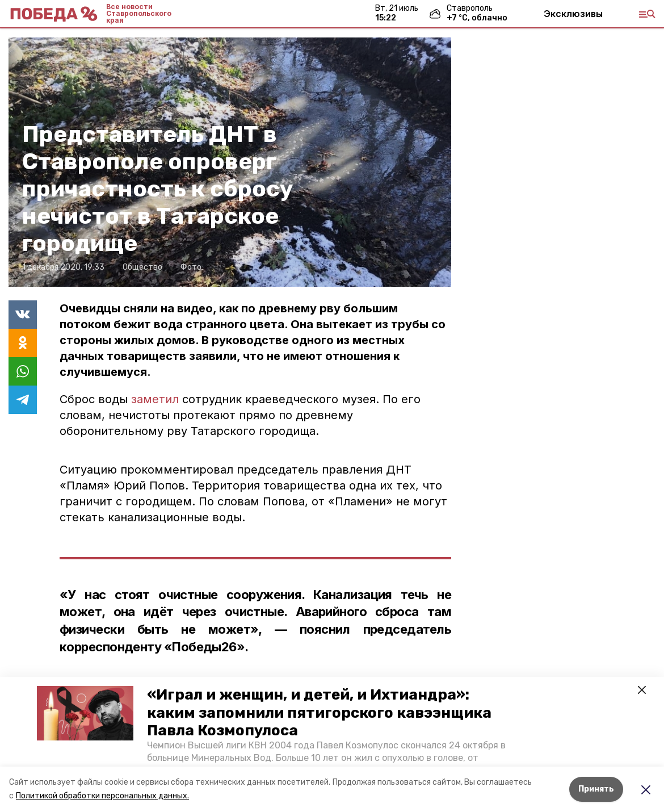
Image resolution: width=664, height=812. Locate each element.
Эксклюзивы (573, 14)
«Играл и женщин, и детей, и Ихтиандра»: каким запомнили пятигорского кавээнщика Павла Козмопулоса (319, 712)
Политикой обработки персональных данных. (102, 796)
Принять (596, 789)
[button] (85, 713)
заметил (157, 399)
